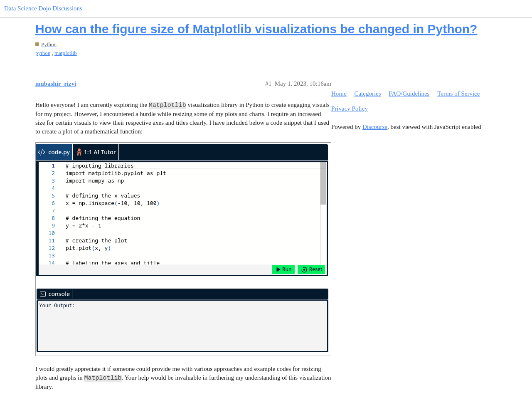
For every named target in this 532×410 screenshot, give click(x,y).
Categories (367, 94)
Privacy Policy (350, 109)
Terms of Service (458, 94)
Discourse (375, 127)
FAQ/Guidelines (409, 94)
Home (339, 94)
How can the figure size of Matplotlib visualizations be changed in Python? (256, 29)
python (43, 53)
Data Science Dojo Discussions (43, 8)
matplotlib (66, 53)
